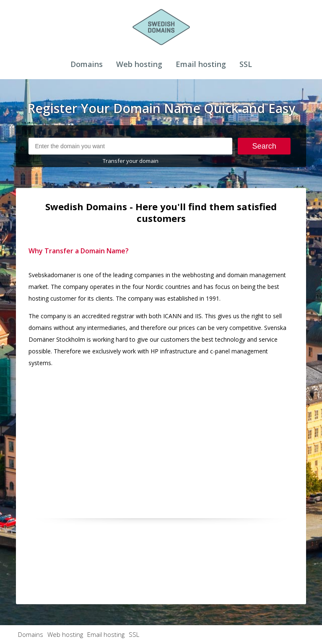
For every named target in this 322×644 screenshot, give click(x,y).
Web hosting (139, 64)
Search (264, 146)
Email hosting (201, 64)
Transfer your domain (131, 161)
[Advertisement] (161, 433)
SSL (246, 64)
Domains (87, 64)
